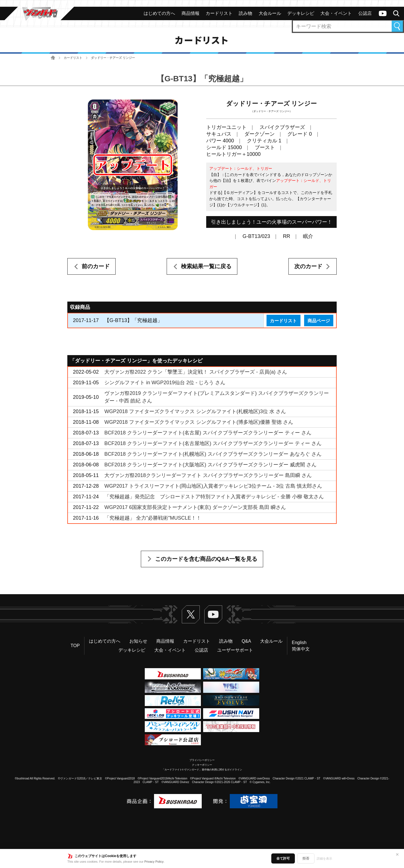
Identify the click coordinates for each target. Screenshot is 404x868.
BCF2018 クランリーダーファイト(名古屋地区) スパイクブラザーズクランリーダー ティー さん (213, 443)
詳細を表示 (324, 858)
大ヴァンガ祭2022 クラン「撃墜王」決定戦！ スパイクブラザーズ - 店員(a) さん (196, 372)
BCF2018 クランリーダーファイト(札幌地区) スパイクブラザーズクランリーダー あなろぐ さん (213, 454)
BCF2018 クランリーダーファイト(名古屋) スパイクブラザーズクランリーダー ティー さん (208, 433)
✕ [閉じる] (397, 855)
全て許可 (283, 858)
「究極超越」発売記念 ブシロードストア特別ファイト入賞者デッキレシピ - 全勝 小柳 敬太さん (214, 497)
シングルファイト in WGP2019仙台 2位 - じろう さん (165, 383)
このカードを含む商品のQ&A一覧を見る (206, 559)
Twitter (191, 614)
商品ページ (319, 321)
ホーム (53, 58)
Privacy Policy (154, 862)
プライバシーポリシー (202, 760)
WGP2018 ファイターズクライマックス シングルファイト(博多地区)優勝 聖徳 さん (199, 422)
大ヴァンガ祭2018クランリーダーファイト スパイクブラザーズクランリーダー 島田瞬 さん (208, 475)
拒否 (306, 858)
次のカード (308, 266)
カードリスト (73, 58)
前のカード (96, 266)
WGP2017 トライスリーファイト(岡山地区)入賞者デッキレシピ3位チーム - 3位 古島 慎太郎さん (213, 486)
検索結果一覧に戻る (206, 266)
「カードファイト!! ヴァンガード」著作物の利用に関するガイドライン (202, 770)
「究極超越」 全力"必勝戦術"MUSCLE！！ (153, 518)
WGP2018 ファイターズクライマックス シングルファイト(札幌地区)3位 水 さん (195, 411)
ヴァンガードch (383, 13)
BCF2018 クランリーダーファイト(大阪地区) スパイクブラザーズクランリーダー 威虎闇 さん (210, 465)
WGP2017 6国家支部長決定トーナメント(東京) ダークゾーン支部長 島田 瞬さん (195, 507)
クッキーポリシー (202, 765)
